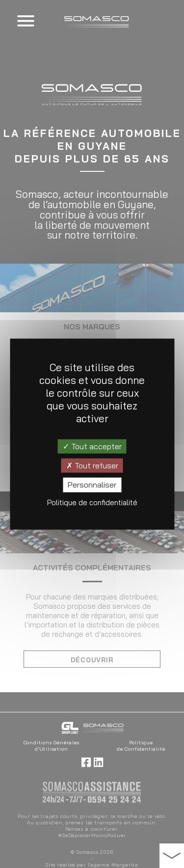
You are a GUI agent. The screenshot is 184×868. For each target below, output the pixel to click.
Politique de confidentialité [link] (92, 502)
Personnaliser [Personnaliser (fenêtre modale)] (92, 485)
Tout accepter (92, 446)
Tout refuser (92, 465)
